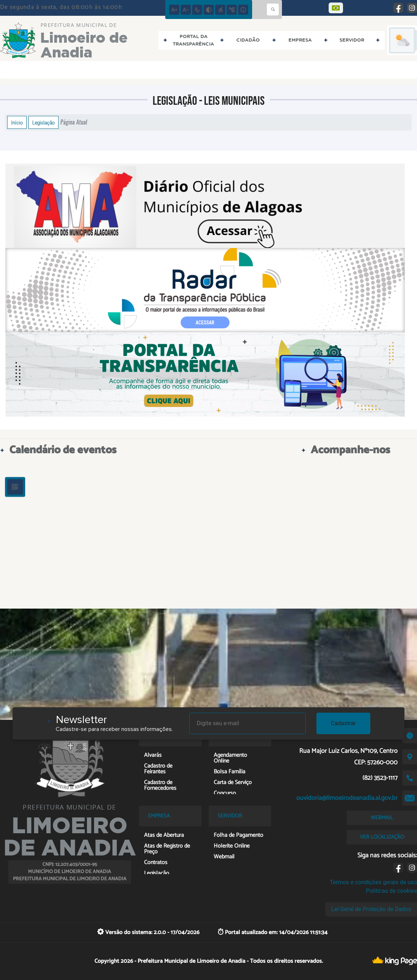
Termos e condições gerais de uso (373, 882)
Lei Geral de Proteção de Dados (371, 909)
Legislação (43, 122)
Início (17, 122)
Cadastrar (343, 723)
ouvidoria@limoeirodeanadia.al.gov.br (347, 798)
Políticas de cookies (391, 891)
